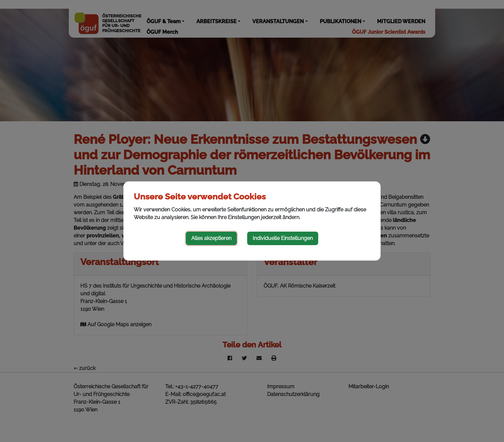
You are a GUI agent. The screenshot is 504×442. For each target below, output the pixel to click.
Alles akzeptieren (211, 238)
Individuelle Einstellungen (283, 238)
